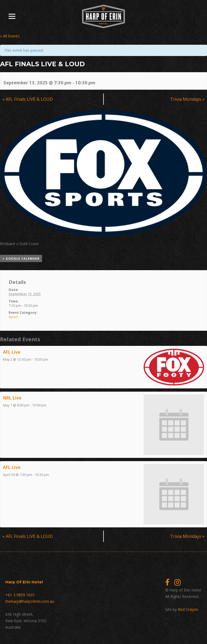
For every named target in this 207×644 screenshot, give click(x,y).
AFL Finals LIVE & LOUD (28, 99)
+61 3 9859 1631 (20, 595)
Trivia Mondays (187, 99)
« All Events (10, 36)
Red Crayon (188, 609)
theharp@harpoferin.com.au (30, 601)
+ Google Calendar (21, 258)
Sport (13, 317)
